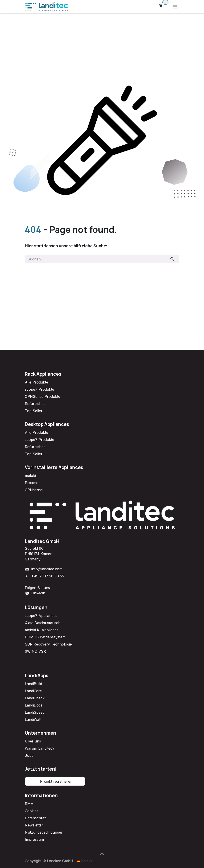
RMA (29, 804)
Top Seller (34, 411)
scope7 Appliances (41, 616)
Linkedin (38, 593)
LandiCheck (35, 698)
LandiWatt (33, 719)
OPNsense (34, 490)
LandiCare (33, 691)
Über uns (33, 741)
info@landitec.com (47, 569)
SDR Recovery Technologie (48, 644)
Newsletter (34, 825)
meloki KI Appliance (42, 630)
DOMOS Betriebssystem (45, 637)
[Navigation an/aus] (175, 7)
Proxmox (33, 483)
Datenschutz (36, 818)
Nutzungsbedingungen (44, 832)
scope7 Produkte (39, 389)
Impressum (34, 839)
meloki (30, 476)
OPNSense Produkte (42, 396)
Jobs (29, 755)
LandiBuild (33, 684)
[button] (102, 854)
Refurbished (35, 404)
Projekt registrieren (55, 781)
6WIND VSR (35, 651)
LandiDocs (34, 705)
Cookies (32, 811)
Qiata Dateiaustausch (43, 623)
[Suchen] (172, 259)
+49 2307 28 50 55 (48, 576)
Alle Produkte (36, 382)
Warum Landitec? (40, 748)
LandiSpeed (35, 712)
